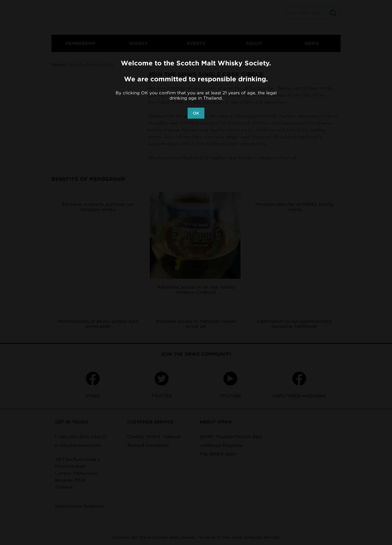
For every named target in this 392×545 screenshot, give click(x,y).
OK (196, 113)
